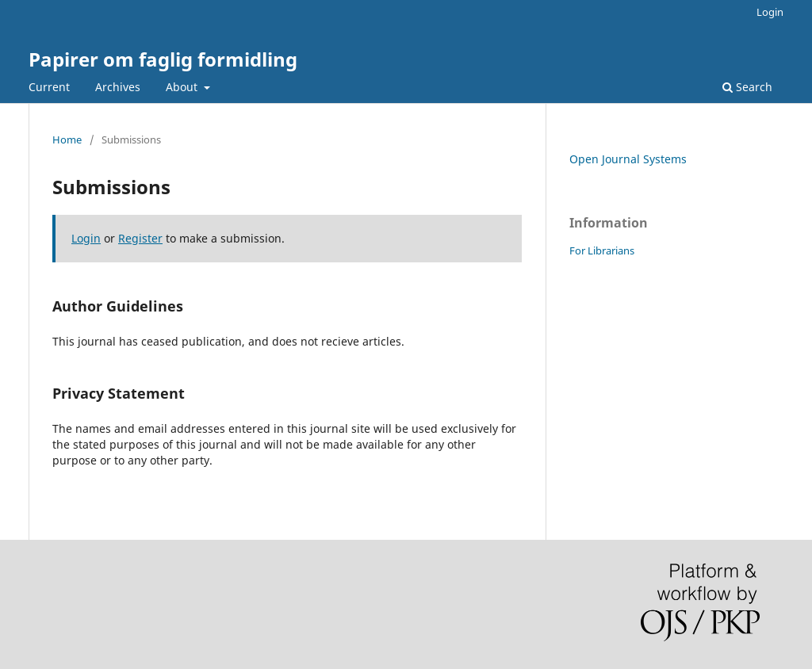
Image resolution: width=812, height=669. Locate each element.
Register (140, 238)
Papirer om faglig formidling (163, 59)
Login (770, 12)
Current (49, 87)
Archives (118, 87)
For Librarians (602, 250)
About (183, 87)
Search (747, 87)
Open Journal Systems (628, 159)
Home (67, 140)
